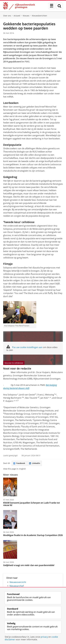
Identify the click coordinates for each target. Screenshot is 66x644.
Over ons (7, 16)
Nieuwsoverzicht (18, 582)
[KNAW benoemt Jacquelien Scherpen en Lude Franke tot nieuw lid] (33, 487)
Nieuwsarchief (17, 586)
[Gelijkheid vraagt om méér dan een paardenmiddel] (33, 549)
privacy (44, 637)
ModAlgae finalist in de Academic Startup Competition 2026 (33, 535)
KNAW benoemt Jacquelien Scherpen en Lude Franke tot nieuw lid (31, 504)
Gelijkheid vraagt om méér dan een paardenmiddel (29, 565)
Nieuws (26, 16)
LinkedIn (35, 463)
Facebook (19, 463)
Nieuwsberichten (39, 16)
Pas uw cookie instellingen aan (27, 347)
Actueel (17, 16)
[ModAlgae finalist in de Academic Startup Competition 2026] (33, 519)
